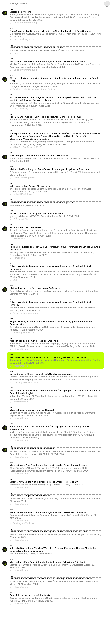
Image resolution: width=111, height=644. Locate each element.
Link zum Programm (24, 39)
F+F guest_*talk (22, 219)
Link (16, 53)
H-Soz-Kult (19, 239)
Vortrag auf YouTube (24, 524)
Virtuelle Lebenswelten (26, 313)
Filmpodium (19, 258)
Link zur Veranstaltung (25, 23)
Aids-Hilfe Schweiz (23, 194)
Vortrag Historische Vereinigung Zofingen (35, 89)
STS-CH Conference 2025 (27, 147)
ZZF (16, 280)
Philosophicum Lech (24, 333)
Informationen (21, 349)
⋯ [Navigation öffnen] (107, 4)
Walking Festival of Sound (27, 383)
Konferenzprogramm (24, 178)
